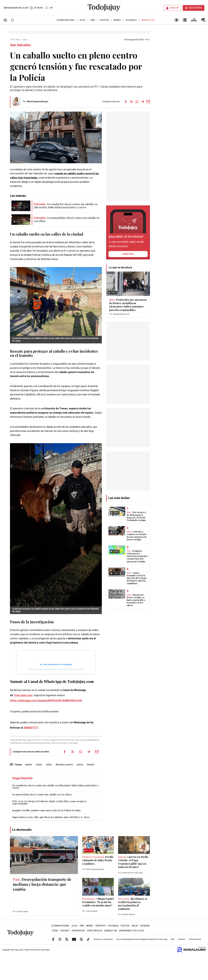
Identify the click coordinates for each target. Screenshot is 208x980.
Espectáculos (95, 931)
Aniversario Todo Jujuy (132, 931)
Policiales (131, 20)
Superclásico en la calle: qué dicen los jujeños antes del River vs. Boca (51, 817)
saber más (128, 254)
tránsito (91, 765)
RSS (173, 939)
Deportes (101, 926)
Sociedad (145, 926)
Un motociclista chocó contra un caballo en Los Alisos (42, 794)
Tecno (55, 931)
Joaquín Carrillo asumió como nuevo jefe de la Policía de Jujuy (47, 810)
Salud (135, 926)
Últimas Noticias (65, 20)
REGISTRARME (195, 8)
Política (104, 20)
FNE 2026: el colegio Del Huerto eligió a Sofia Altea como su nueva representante (49, 802)
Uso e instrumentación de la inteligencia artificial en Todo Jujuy (142, 939)
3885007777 (31, 728)
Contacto (181, 939)
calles (49, 765)
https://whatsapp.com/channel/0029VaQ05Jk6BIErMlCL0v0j (46, 701)
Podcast (65, 931)
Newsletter (148, 20)
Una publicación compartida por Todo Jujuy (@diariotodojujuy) (56, 669)
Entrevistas (78, 931)
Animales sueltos (64, 765)
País (93, 20)
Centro (39, 765)
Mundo (117, 20)
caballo (28, 765)
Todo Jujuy (15, 40)
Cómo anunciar (195, 939)
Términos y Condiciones (103, 939)
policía (80, 765)
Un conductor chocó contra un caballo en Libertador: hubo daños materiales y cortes (55, 786)
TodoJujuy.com (23, 695)
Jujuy (82, 20)
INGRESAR (174, 8)
